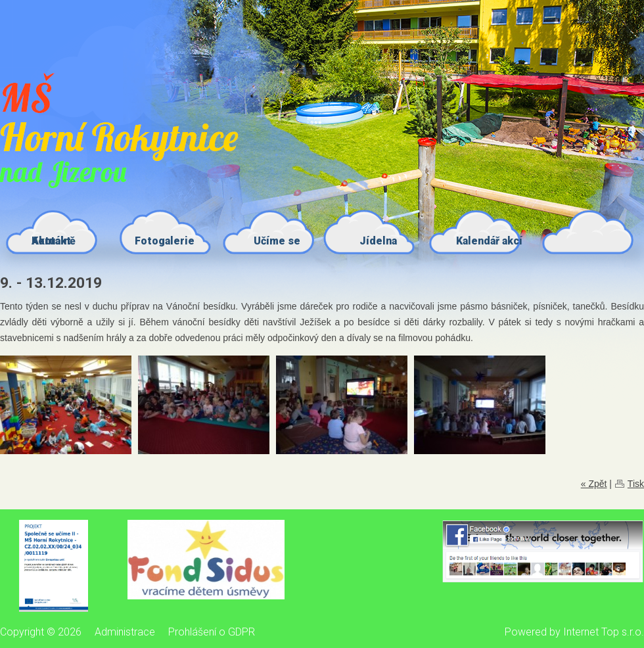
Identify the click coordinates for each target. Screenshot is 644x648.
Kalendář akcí (489, 241)
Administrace (125, 632)
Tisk (636, 484)
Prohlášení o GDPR (212, 632)
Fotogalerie (165, 241)
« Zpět (594, 484)
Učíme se (277, 241)
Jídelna (378, 241)
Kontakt (51, 241)
